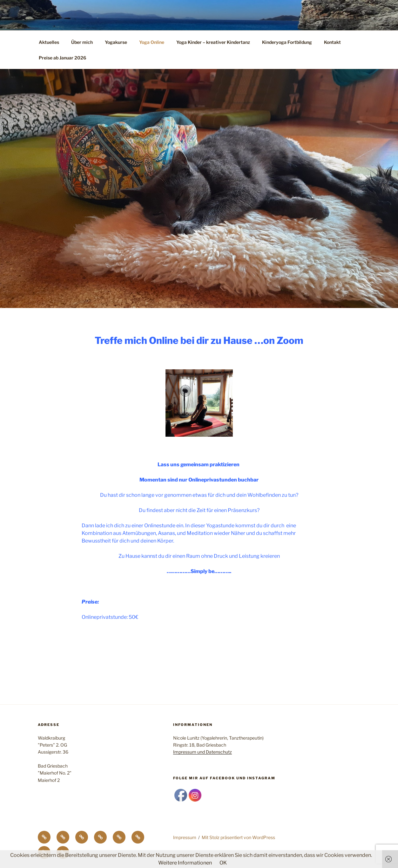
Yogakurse (116, 42)
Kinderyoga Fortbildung (287, 42)
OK (223, 863)
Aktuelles (49, 42)
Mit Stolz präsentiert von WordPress (238, 837)
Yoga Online (152, 42)
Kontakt (332, 42)
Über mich (82, 42)
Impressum (185, 837)
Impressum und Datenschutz (202, 752)
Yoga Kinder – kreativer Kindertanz (213, 42)
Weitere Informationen (185, 863)
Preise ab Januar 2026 (62, 58)
